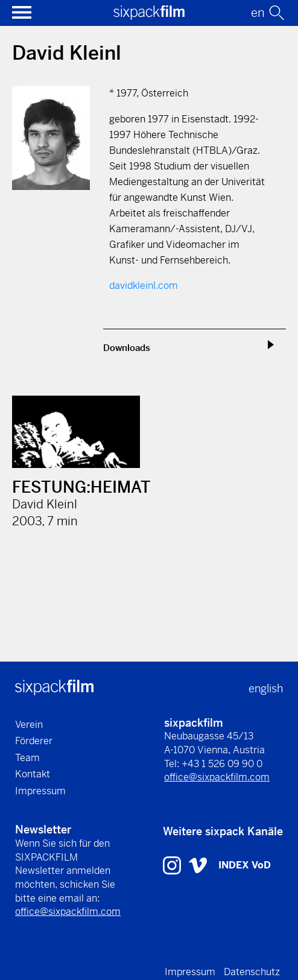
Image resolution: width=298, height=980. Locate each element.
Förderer (34, 741)
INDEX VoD (245, 865)
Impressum (40, 791)
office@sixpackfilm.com (217, 777)
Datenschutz (252, 972)
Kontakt (33, 774)
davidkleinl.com (144, 286)
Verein (29, 725)
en (258, 13)
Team (27, 758)
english (266, 688)
